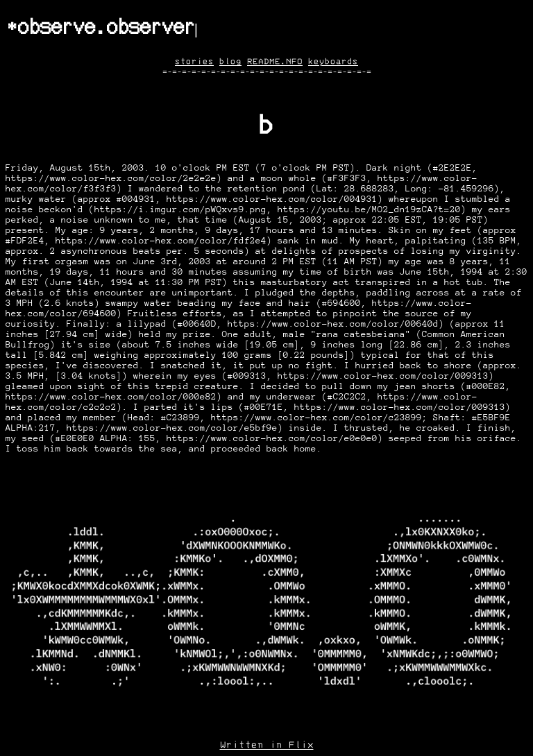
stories (194, 62)
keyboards (333, 62)
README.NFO (275, 62)
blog (230, 62)
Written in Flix (267, 745)
